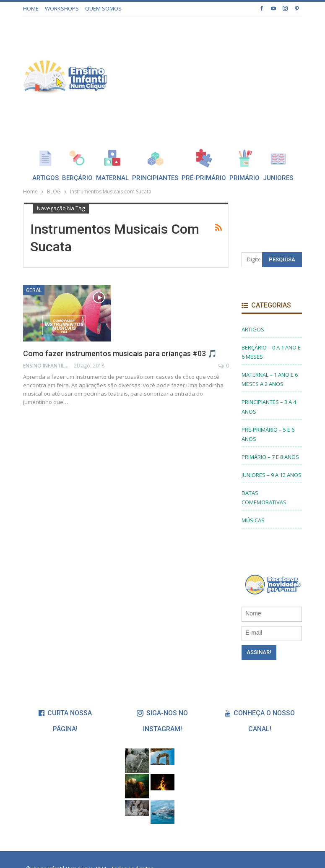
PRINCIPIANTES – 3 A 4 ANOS (269, 407)
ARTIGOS (253, 329)
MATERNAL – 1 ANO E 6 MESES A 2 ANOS (270, 379)
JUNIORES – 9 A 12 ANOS (272, 475)
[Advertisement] (231, 75)
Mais (279, 158)
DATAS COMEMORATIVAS (264, 498)
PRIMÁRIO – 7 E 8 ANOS (270, 457)
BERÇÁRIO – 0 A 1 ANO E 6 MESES (271, 352)
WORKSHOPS (62, 8)
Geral (34, 290)
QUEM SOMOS (103, 8)
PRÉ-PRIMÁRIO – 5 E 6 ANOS (268, 434)
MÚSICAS (253, 520)
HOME (31, 8)
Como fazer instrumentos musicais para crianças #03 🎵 (120, 353)
